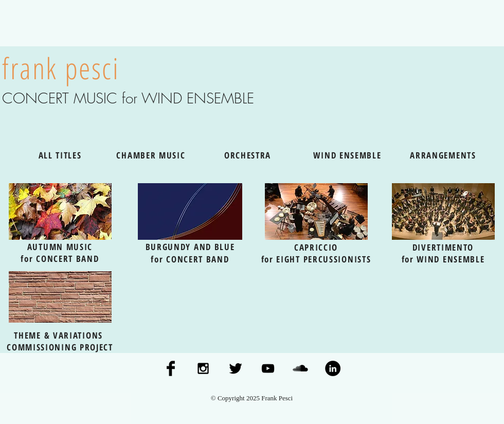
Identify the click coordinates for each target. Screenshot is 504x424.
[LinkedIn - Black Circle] (333, 368)
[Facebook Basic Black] (171, 368)
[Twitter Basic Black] (236, 368)
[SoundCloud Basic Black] (300, 368)
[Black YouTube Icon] (268, 368)
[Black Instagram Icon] (203, 368)
